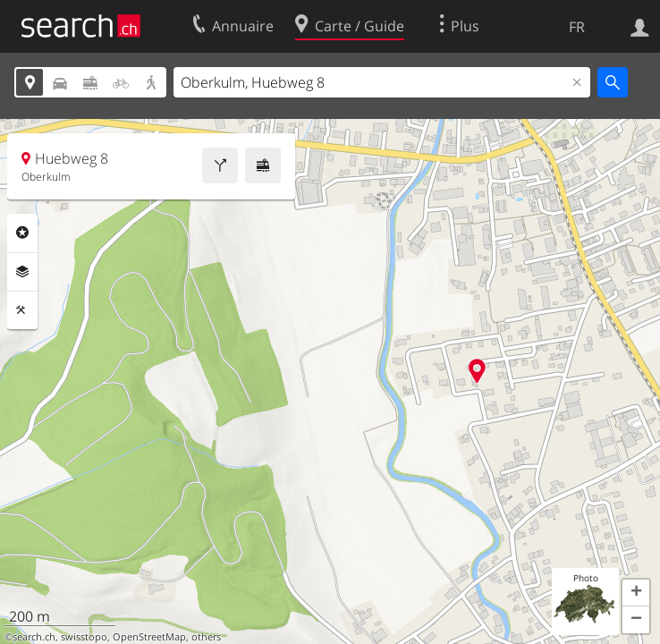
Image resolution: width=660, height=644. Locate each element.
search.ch (34, 637)
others (206, 637)
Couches (22, 272)
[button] (636, 593)
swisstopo (84, 637)
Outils (22, 310)
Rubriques (22, 233)
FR (577, 27)
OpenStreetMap (149, 637)
